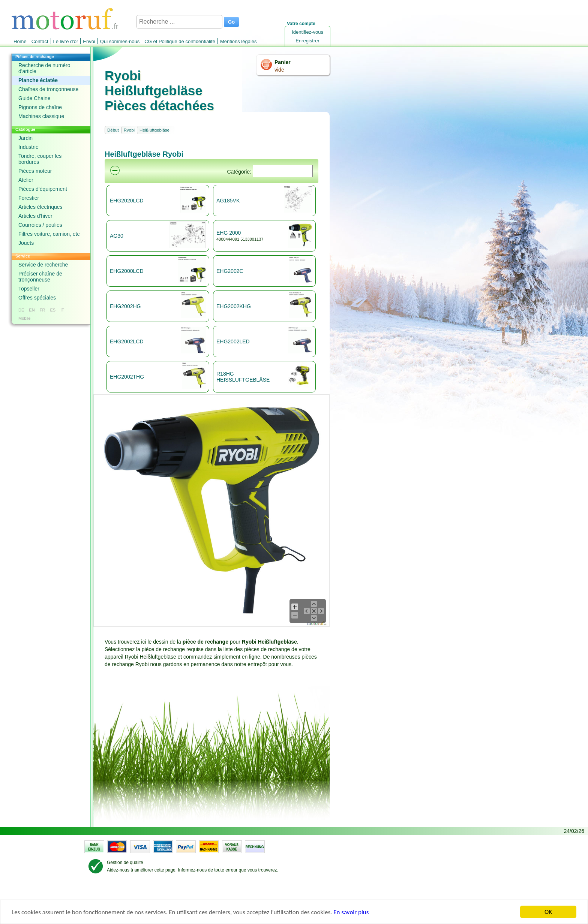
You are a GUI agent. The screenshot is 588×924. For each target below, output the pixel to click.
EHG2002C (230, 271)
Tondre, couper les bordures (40, 159)
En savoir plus (351, 915)
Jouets (26, 243)
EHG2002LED (233, 341)
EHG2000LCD (127, 271)
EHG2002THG (127, 377)
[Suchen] (283, 171)
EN (32, 310)
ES (53, 310)
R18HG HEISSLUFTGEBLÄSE (243, 377)
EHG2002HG (125, 306)
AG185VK (228, 201)
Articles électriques (40, 207)
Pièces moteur (35, 171)
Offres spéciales (37, 298)
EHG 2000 (229, 233)
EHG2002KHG (234, 306)
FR (43, 310)
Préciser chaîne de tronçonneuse (40, 277)
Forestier (29, 198)
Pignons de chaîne (40, 107)
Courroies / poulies (40, 225)
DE (21, 310)
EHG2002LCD (127, 341)
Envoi (89, 41)
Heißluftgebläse (154, 130)
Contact (40, 41)
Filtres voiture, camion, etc (49, 234)
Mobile (24, 318)
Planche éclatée (38, 80)
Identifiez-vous (307, 32)
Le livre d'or (66, 41)
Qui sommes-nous (120, 41)
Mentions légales (238, 41)
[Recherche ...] (179, 22)
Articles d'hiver (35, 216)
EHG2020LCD (127, 201)
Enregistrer (307, 41)
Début (113, 130)
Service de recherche (43, 265)
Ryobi (129, 130)
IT (62, 310)
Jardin (25, 138)
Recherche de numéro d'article (44, 68)
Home (20, 41)
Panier (283, 62)
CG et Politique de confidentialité (180, 41)
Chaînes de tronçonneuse (48, 89)
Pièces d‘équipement (43, 189)
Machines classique (41, 116)
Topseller (29, 289)
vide (279, 70)
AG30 (117, 236)
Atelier (26, 180)
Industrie (28, 147)
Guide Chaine (34, 98)
